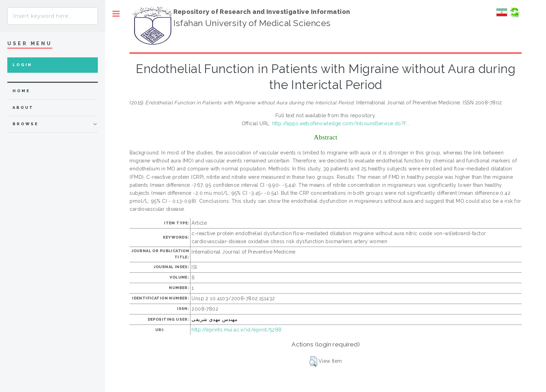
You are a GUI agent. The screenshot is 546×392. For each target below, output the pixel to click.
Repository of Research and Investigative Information (262, 12)
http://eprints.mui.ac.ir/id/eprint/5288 (236, 330)
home (21, 91)
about (23, 108)
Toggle (116, 14)
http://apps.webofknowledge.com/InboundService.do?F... (341, 123)
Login (22, 65)
